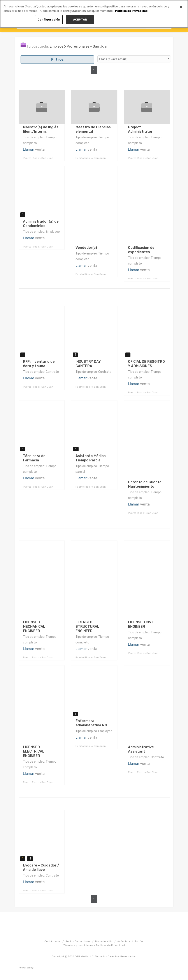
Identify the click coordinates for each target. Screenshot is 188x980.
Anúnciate (124, 941)
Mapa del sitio (104, 941)
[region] (94, 14)
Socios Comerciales (78, 941)
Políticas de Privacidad (110, 945)
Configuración (49, 20)
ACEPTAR (80, 20)
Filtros (57, 59)
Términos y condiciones (78, 945)
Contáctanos (53, 941)
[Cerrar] (181, 7)
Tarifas (139, 941)
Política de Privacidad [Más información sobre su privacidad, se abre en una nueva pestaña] (131, 11)
